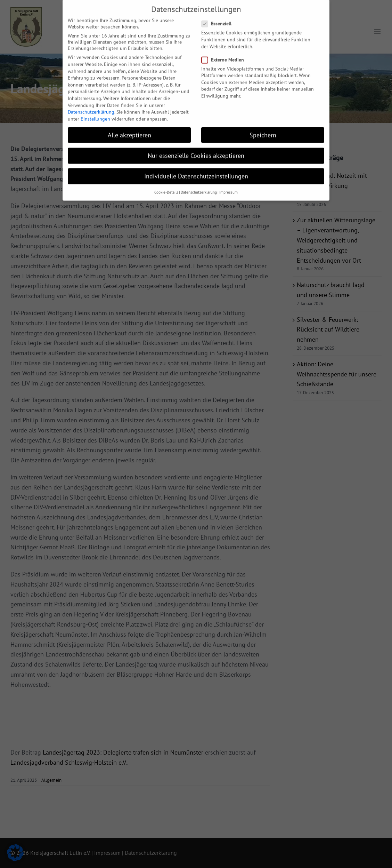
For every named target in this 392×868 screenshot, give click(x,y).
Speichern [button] (263, 128)
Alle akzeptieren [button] (129, 128)
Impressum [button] (228, 185)
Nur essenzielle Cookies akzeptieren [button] (196, 148)
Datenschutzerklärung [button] (199, 185)
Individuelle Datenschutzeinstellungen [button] (196, 169)
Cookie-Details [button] (166, 185)
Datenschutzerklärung (91, 104)
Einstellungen (95, 111)
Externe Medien (226, 52)
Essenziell (219, 16)
